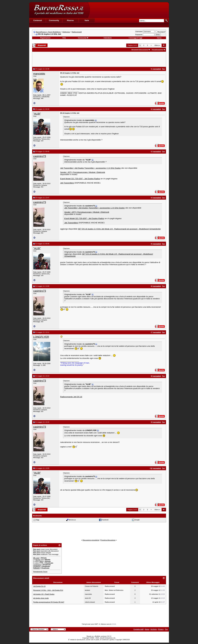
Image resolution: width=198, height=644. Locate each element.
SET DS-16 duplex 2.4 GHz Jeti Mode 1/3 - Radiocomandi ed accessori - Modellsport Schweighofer (119, 229)
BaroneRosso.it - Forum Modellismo (48, 32)
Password (139, 35)
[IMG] (41, 561)
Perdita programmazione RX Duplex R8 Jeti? (49, 602)
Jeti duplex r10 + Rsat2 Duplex (44, 594)
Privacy (161, 629)
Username (139, 31)
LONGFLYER (41, 337)
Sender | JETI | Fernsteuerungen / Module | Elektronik (83, 172)
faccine (38, 560)
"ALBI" (37, 114)
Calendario (108, 38)
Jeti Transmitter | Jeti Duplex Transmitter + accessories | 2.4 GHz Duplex (91, 168)
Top (166, 629)
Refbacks (37, 568)
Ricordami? (160, 32)
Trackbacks (37, 565)
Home (147, 629)
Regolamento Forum (40, 572)
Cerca (159, 38)
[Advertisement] (129, 10)
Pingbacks (37, 566)
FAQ (64, 38)
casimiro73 (40, 156)
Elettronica (66, 32)
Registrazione (45, 38)
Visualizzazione (157, 50)
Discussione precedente (91, 540)
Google (137, 520)
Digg (38, 520)
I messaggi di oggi (135, 38)
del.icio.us (72, 520)
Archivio (154, 629)
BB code (36, 558)
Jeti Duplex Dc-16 (39, 586)
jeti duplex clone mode (41, 598)
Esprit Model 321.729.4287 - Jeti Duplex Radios (80, 179)
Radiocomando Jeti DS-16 (71, 397)
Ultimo (157, 45)
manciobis (39, 74)
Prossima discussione (108, 540)
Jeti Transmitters (67, 183)
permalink (157, 69)
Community (83, 38)
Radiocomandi (77, 32)
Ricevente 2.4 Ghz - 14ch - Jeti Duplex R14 (48, 590)
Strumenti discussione (140, 50)
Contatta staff (139, 629)
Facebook (105, 520)
